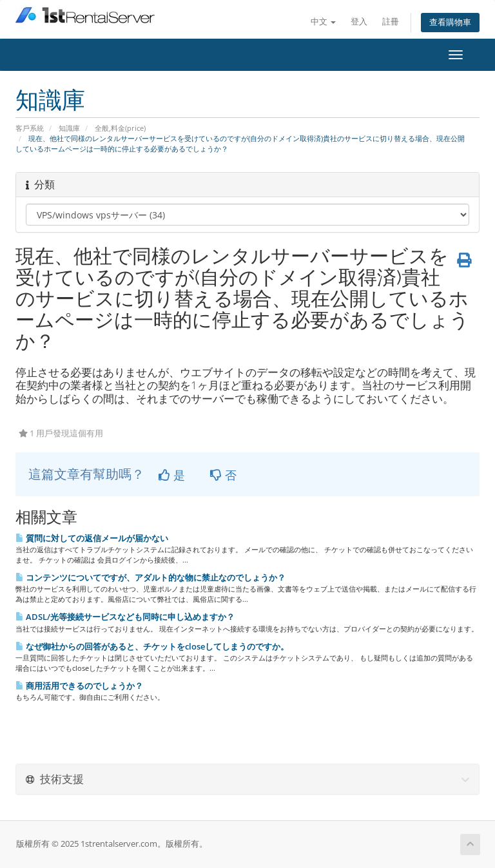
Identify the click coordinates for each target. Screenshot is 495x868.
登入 (359, 22)
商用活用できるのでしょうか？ (79, 686)
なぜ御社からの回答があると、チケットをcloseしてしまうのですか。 (152, 646)
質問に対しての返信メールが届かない (92, 538)
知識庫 (69, 128)
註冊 (391, 22)
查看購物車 (450, 22)
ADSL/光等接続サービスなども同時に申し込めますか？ (125, 617)
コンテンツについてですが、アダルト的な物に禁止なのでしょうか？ (150, 577)
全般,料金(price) (120, 128)
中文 (323, 22)
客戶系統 (30, 128)
